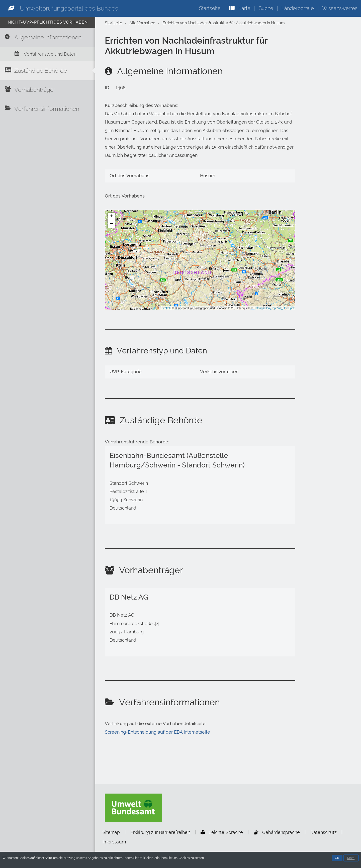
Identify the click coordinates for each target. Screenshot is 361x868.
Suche (266, 8)
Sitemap (111, 832)
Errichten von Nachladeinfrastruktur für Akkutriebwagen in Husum (224, 23)
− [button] (112, 224)
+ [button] (112, 217)
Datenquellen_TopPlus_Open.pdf (274, 308)
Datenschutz (324, 832)
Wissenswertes (340, 8)
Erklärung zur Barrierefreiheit (160, 832)
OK (337, 859)
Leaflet (166, 308)
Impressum (114, 842)
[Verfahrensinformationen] (48, 109)
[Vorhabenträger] (48, 90)
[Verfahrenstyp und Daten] (48, 54)
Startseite (210, 8)
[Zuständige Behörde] (48, 71)
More (351, 859)
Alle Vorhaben (142, 23)
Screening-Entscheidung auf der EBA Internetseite (157, 732)
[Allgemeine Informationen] (48, 37)
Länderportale (298, 8)
